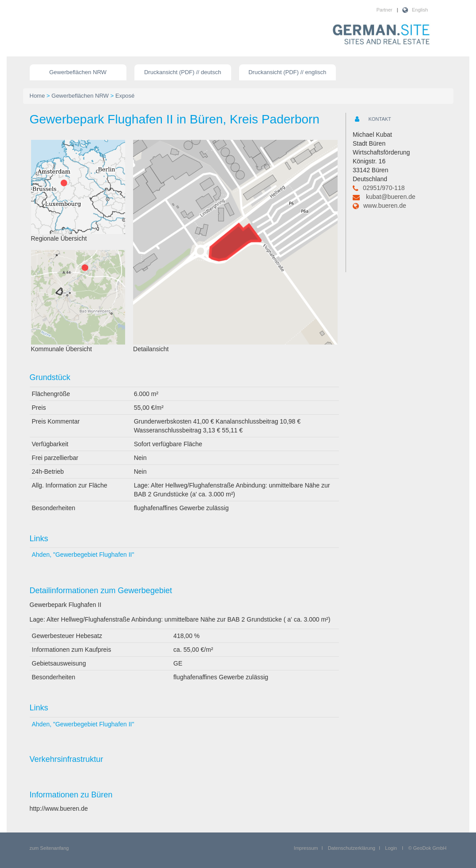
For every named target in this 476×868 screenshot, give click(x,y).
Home (37, 96)
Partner (384, 10)
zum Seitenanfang (49, 848)
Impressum (306, 848)
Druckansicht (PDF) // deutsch (183, 72)
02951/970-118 (384, 188)
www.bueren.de (385, 206)
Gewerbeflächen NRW (78, 72)
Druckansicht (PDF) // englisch (287, 72)
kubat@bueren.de (391, 197)
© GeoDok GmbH (427, 848)
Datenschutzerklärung (352, 848)
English (420, 10)
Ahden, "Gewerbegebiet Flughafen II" (83, 555)
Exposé (125, 96)
